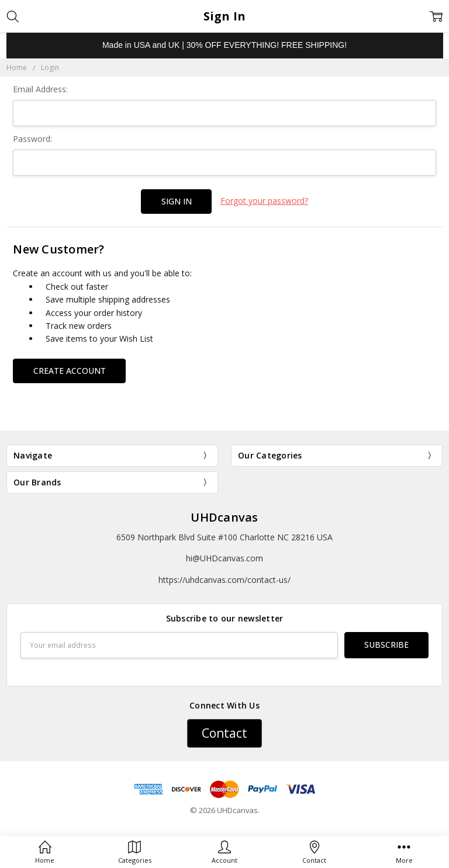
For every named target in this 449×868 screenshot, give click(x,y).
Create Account (70, 371)
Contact (224, 733)
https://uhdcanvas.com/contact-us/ (224, 580)
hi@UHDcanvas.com (224, 558)
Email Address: (40, 89)
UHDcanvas (224, 517)
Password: (32, 139)
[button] (224, 734)
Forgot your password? (264, 201)
